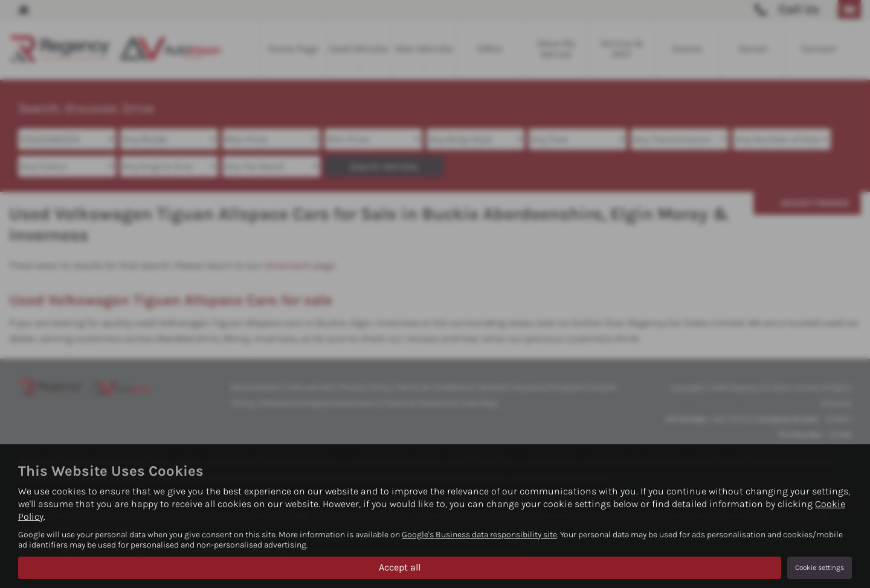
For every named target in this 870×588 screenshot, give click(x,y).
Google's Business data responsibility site (479, 535)
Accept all (400, 567)
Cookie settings (820, 567)
